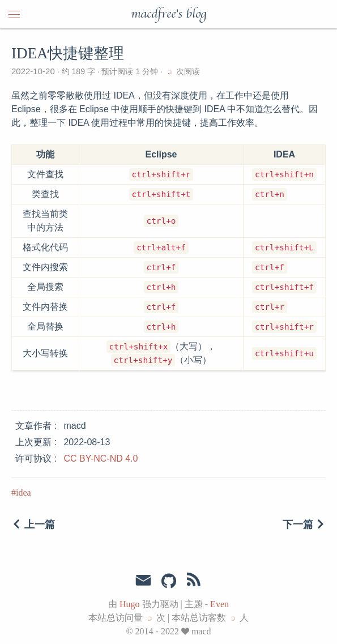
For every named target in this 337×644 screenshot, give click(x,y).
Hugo (130, 604)
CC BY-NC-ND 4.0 (101, 459)
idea (24, 492)
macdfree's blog (168, 14)
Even (219, 604)
